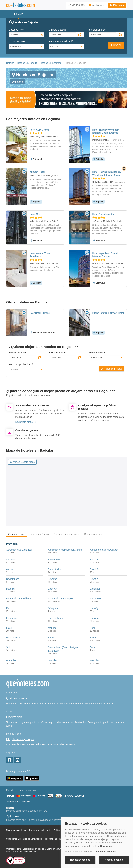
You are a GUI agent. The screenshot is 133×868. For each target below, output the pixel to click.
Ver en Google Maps (22, 462)
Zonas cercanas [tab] (17, 534)
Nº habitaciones (17, 41)
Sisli (8, 647)
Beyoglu (10, 589)
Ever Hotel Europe (40, 313)
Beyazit (94, 579)
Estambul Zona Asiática (18, 598)
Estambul (95, 589)
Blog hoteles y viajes (20, 739)
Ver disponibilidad (112, 369)
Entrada (57, 30)
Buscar (116, 45)
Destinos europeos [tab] (94, 534)
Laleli (9, 628)
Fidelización (14, 717)
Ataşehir (94, 560)
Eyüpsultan (96, 598)
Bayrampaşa (13, 579)
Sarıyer (52, 638)
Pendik (94, 628)
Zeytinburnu (96, 660)
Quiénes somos (17, 698)
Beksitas (52, 579)
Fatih (9, 608)
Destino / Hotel (17, 30)
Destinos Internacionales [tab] (67, 534)
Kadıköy (94, 608)
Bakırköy (94, 569)
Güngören (53, 608)
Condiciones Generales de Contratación (24, 839)
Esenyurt (53, 589)
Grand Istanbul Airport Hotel (108, 313)
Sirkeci (93, 638)
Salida (97, 30)
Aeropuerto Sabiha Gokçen (104, 550)
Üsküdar (52, 660)
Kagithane (11, 618)
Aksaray (10, 560)
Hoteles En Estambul (51, 63)
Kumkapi (94, 618)
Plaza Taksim (13, 638)
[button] (117, 5)
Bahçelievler (54, 569)
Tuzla (93, 647)
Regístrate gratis (26, 422)
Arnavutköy (54, 560)
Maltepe (52, 628)
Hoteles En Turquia (27, 63)
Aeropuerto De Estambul (19, 550)
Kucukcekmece (56, 618)
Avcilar (10, 569)
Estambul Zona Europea (61, 598)
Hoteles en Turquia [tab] (39, 534)
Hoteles (10, 63)
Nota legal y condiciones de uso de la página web (28, 830)
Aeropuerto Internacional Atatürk (65, 550)
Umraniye (11, 660)
